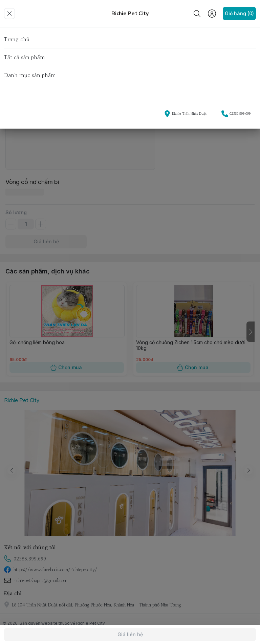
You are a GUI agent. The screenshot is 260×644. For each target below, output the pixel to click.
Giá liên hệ (130, 635)
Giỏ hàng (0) (239, 14)
